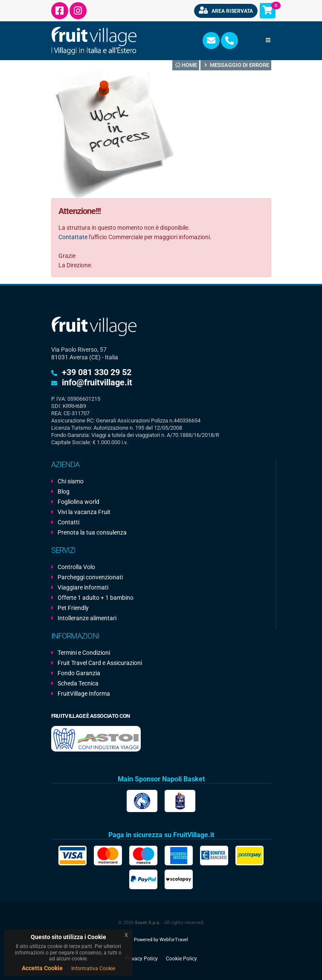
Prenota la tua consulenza (92, 532)
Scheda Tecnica (78, 683)
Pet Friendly (73, 608)
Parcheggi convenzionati (90, 577)
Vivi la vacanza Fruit (84, 512)
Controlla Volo (76, 567)
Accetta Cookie (42, 968)
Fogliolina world (78, 502)
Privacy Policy (142, 958)
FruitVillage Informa (84, 694)
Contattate (73, 237)
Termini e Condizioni (84, 653)
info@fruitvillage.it (97, 382)
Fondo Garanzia (79, 673)
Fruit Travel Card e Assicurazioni (100, 663)
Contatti (68, 522)
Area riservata (226, 10)
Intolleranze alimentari (87, 618)
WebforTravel (174, 940)
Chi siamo (71, 481)
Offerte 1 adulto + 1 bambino (96, 598)
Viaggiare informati (83, 587)
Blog (64, 491)
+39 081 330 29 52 (97, 372)
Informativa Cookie (93, 968)
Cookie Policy (181, 958)
